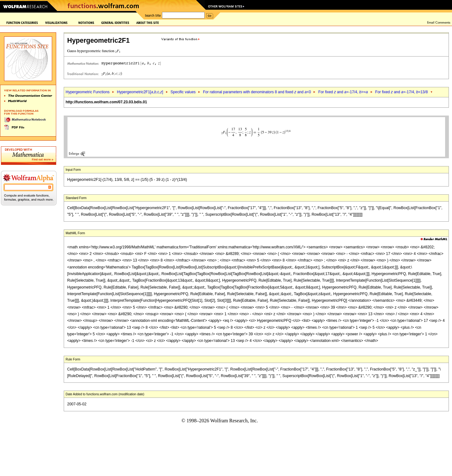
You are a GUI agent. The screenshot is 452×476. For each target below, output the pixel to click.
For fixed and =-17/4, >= (343, 92)
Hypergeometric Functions (88, 92)
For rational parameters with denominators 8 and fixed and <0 (257, 92)
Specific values (183, 92)
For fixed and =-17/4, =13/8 (401, 92)
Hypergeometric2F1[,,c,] (140, 92)
